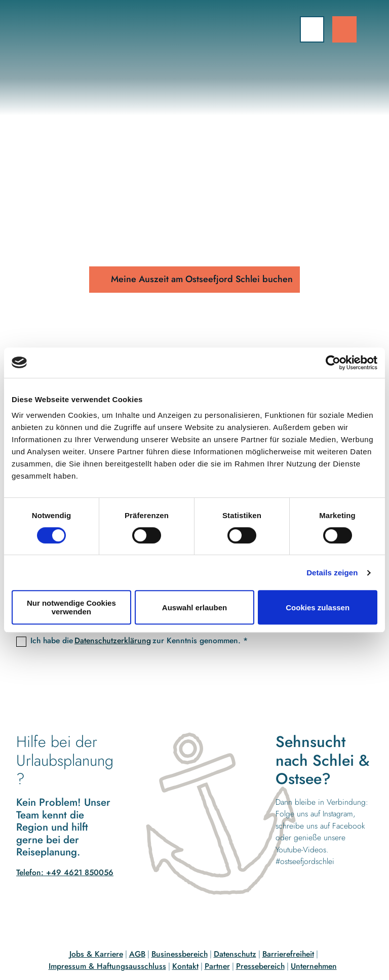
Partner (217, 966)
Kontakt (185, 966)
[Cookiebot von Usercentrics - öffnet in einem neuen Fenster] (333, 363)
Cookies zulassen (318, 607)
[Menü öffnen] (312, 29)
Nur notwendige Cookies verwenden (71, 607)
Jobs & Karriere (96, 954)
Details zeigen (332, 573)
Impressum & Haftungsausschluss (107, 966)
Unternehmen (314, 966)
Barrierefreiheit (288, 954)
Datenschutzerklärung (113, 641)
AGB (137, 954)
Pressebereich (260, 966)
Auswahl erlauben (194, 607)
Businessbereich (180, 954)
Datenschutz (235, 954)
